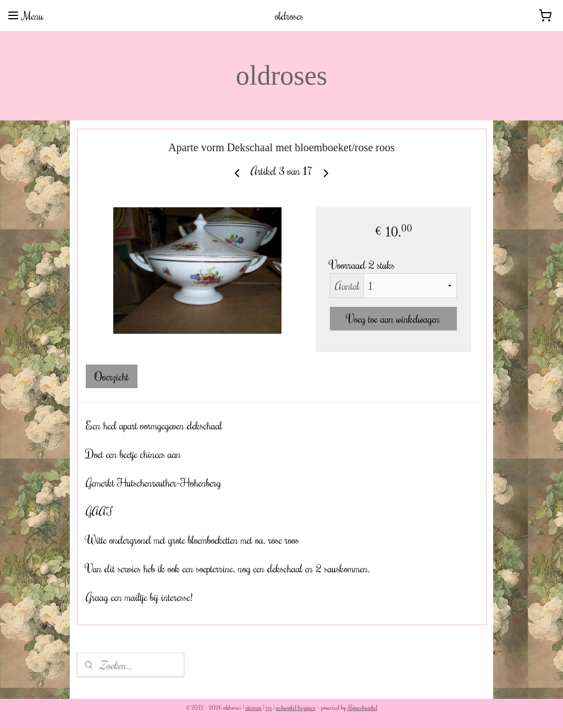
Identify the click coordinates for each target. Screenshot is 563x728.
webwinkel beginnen (296, 708)
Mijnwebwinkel (362, 708)
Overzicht (112, 376)
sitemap (253, 708)
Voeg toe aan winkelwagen (393, 318)
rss (269, 708)
